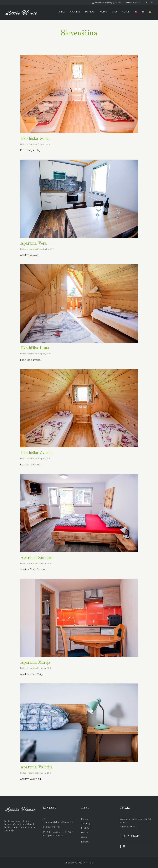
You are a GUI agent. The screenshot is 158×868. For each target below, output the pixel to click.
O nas (114, 12)
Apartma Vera (34, 243)
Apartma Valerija (37, 767)
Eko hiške (89, 12)
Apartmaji (75, 12)
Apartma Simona (36, 557)
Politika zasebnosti (128, 826)
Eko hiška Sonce (36, 139)
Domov (61, 12)
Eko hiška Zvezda (37, 453)
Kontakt (126, 12)
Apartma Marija (35, 662)
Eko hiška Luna (35, 348)
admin (32, 144)
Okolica (103, 12)
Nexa (91, 862)
